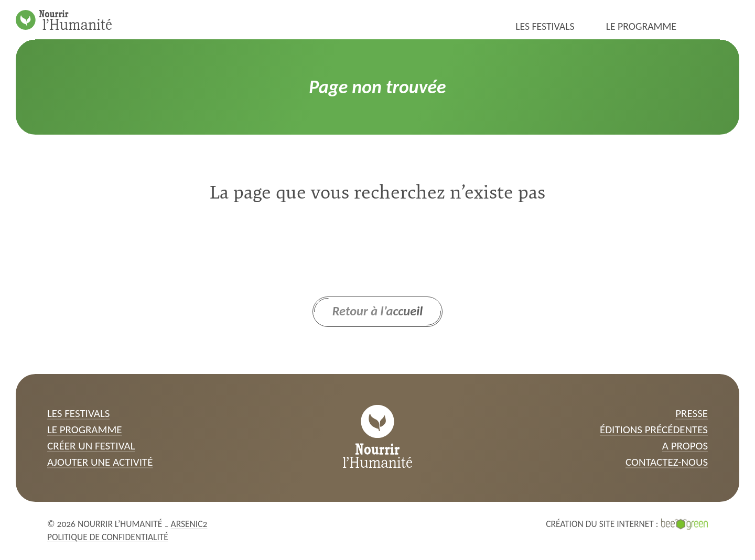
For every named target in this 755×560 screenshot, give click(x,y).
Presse (692, 413)
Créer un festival (91, 446)
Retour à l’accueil (378, 311)
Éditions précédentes (654, 430)
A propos (685, 446)
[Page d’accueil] (64, 20)
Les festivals (545, 26)
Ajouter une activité (100, 462)
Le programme (641, 26)
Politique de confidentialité (108, 537)
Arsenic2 (189, 524)
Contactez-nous (667, 462)
